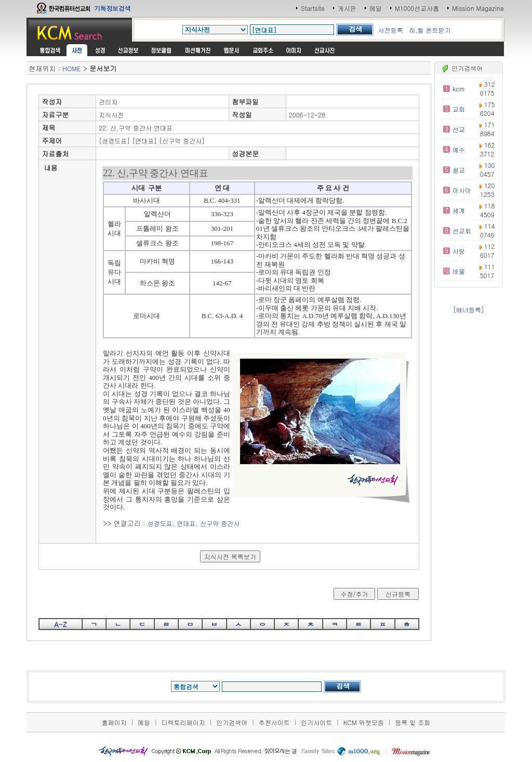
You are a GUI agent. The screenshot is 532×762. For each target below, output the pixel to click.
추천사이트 (274, 722)
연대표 (186, 523)
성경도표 (160, 523)
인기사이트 (316, 722)
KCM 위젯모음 (364, 722)
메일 (376, 8)
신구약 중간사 (220, 523)
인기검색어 (232, 722)
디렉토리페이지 (183, 722)
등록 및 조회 (413, 722)
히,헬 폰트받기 (430, 30)
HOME (71, 68)
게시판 (347, 8)
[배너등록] (469, 310)
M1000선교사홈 (417, 8)
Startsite (313, 8)
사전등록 (390, 30)
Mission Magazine (478, 8)
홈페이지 (114, 722)
